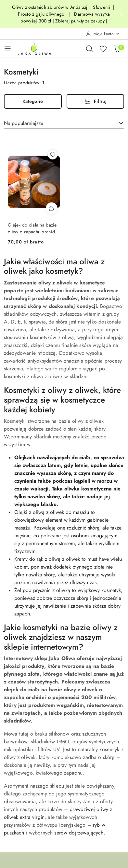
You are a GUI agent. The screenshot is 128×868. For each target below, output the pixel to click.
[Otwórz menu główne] (8, 48)
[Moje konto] (103, 34)
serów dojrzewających (79, 833)
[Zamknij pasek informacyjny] (121, 14)
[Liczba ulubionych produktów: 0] (103, 48)
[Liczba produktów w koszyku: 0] (117, 48)
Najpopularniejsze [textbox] (24, 123)
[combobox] (64, 123)
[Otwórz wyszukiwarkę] (89, 48)
